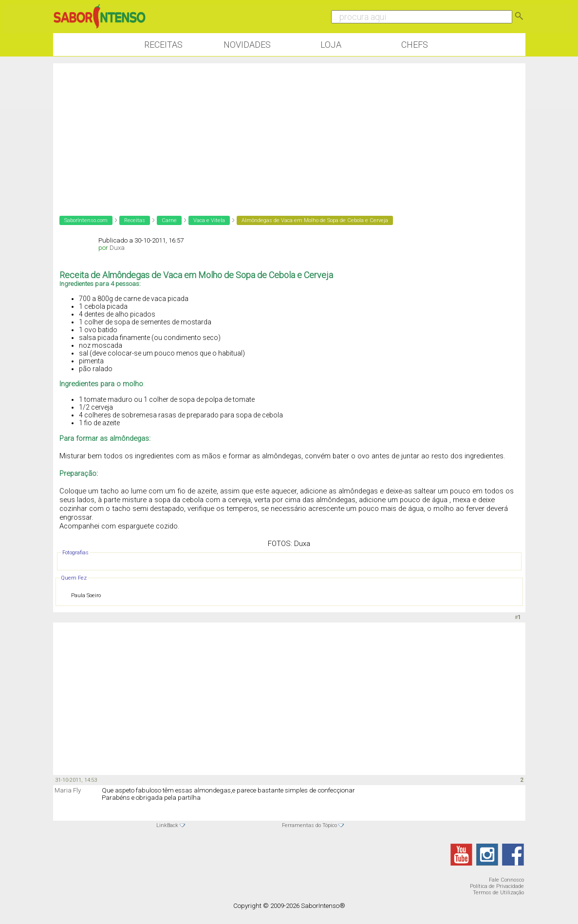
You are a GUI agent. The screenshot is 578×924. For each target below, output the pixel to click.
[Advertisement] (289, 132)
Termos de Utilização (498, 893)
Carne (169, 220)
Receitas (163, 45)
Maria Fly (68, 790)
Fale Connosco (506, 880)
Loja (331, 45)
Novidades (247, 45)
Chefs (415, 45)
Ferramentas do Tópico (309, 825)
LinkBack (167, 825)
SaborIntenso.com (86, 220)
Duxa (117, 248)
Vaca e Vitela (209, 220)
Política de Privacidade (497, 886)
